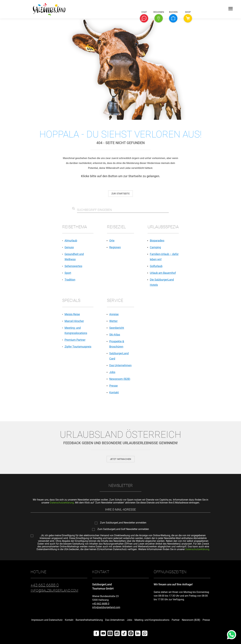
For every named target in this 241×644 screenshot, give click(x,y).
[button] (144, 18)
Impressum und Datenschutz (47, 620)
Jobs (112, 372)
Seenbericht (117, 328)
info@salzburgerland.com (106, 607)
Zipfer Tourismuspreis (78, 347)
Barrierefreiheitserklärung (89, 620)
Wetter (113, 321)
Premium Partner (75, 340)
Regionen (115, 247)
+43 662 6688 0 (101, 604)
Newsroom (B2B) (120, 379)
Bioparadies (157, 240)
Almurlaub (71, 240)
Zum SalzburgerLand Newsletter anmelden (123, 523)
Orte (112, 240)
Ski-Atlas (115, 335)
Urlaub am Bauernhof (163, 273)
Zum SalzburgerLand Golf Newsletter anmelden (123, 529)
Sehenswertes (73, 266)
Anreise (114, 314)
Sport (68, 273)
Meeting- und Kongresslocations (152, 620)
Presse (114, 386)
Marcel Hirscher (74, 321)
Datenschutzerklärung (62, 503)
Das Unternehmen (120, 365)
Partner (176, 620)
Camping (155, 247)
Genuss (69, 247)
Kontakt (114, 392)
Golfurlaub (156, 266)
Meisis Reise (72, 314)
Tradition (70, 280)
